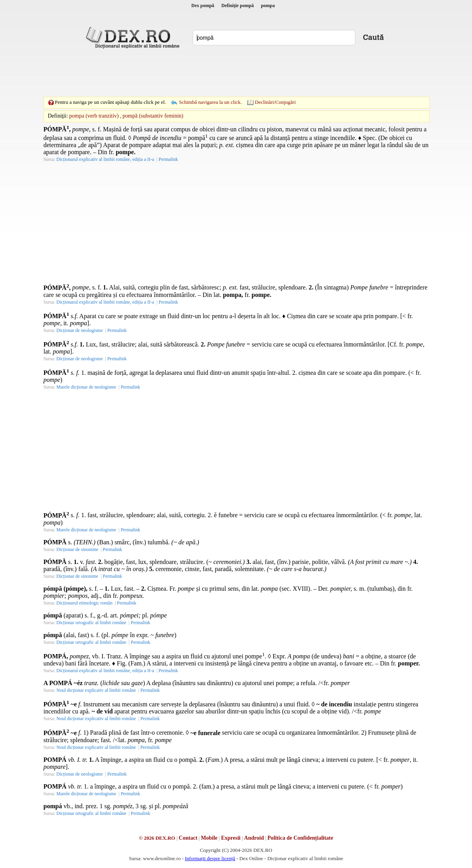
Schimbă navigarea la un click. (210, 102)
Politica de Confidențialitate (300, 838)
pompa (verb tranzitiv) (94, 116)
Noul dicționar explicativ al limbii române (96, 690)
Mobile (209, 838)
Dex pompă (203, 6)
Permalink (168, 159)
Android (254, 838)
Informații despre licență (210, 858)
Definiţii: (58, 116)
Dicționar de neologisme (80, 330)
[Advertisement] (236, 73)
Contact (188, 838)
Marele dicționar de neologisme (86, 387)
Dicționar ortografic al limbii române (92, 623)
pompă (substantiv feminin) (153, 116)
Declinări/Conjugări (275, 102)
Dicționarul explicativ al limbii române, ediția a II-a (106, 159)
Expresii (231, 838)
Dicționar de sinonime (78, 549)
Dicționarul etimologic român (85, 603)
